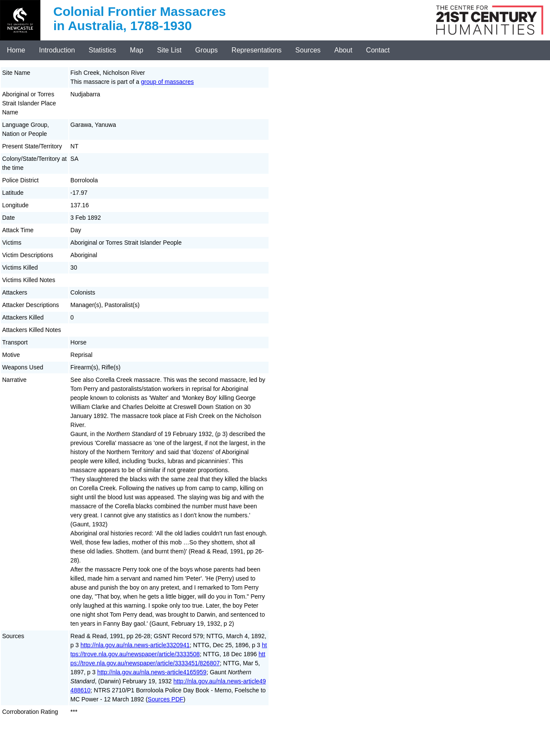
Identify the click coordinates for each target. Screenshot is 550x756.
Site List (169, 50)
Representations (257, 50)
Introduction (57, 50)
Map (136, 50)
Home (16, 50)
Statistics (102, 50)
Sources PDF (166, 699)
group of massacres (167, 82)
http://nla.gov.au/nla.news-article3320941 (135, 645)
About (343, 50)
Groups (206, 50)
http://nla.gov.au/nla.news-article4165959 (152, 672)
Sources (308, 50)
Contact (378, 50)
